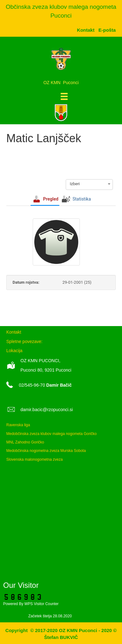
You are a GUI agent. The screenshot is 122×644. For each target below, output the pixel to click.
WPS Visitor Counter (41, 604)
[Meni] (64, 96)
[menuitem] (107, 30)
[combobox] (89, 184)
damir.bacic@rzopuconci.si (47, 410)
